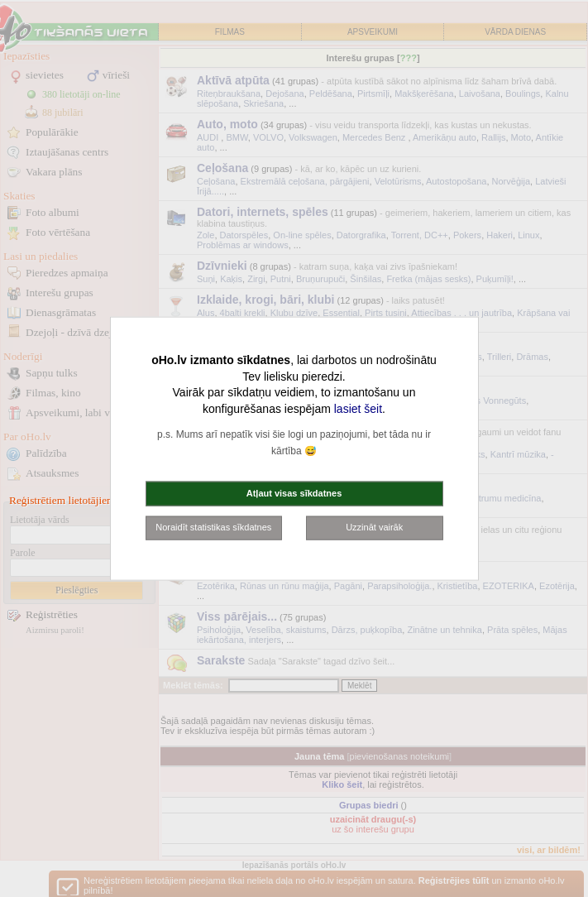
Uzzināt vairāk (374, 527)
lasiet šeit (358, 408)
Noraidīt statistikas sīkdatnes (213, 527)
